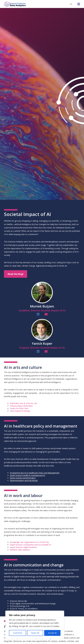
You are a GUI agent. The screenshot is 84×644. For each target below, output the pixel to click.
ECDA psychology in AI (20, 606)
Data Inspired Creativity (20, 411)
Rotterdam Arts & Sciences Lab (23, 403)
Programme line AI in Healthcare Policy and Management (35, 473)
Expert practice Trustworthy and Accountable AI (30, 545)
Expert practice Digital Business (23, 547)
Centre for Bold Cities (19, 408)
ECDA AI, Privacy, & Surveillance (24, 609)
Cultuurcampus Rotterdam (21, 406)
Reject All (35, 633)
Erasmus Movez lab (18, 601)
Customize (18, 633)
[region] (35, 625)
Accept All (52, 633)
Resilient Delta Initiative (20, 550)
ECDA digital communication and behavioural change (33, 604)
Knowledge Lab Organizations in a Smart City (29, 542)
